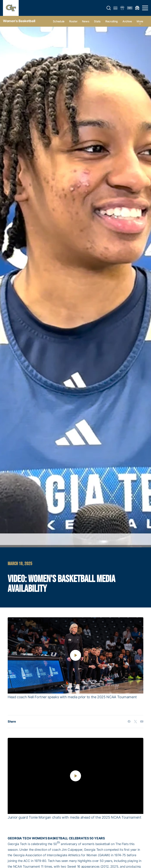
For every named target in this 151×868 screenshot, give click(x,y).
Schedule (59, 21)
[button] (109, 8)
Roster (73, 21)
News (86, 21)
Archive (127, 21)
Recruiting (112, 21)
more (140, 21)
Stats (97, 21)
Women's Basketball (19, 21)
